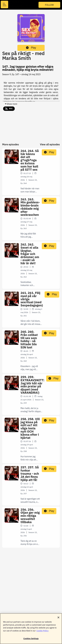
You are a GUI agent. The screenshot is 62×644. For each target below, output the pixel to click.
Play (31, 48)
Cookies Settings (31, 640)
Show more (11, 104)
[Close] (58, 619)
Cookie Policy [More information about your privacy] (43, 632)
